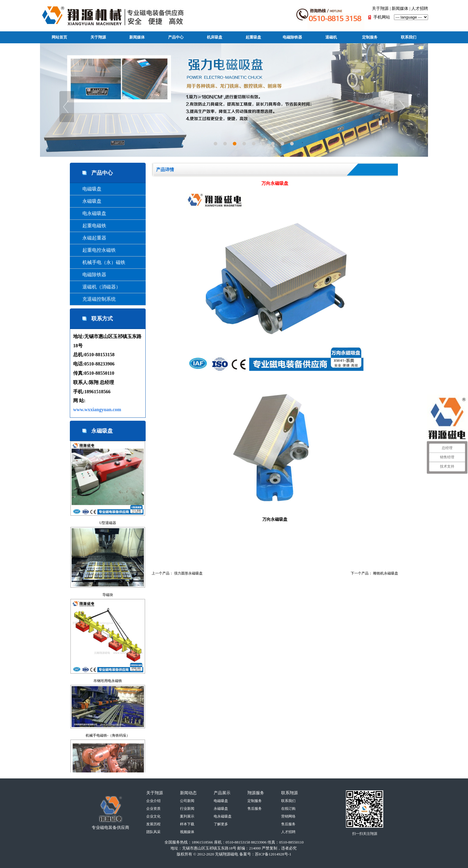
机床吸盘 (215, 37)
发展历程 (153, 824)
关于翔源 (380, 9)
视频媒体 (187, 832)
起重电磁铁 (90, 226)
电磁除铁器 (292, 37)
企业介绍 (153, 801)
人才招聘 (420, 9)
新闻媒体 (400, 9)
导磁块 (108, 595)
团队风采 (153, 832)
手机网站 (382, 17)
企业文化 (153, 816)
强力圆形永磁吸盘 (188, 573)
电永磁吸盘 (90, 213)
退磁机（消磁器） (97, 287)
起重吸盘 (253, 37)
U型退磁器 (108, 523)
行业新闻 (187, 809)
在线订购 (288, 809)
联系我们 (409, 37)
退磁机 (331, 37)
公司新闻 (187, 801)
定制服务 (370, 37)
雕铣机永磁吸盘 (386, 573)
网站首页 (59, 37)
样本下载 (187, 824)
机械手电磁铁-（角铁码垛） (108, 735)
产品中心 (176, 37)
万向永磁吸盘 (275, 519)
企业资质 (153, 809)
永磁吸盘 (87, 201)
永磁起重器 (90, 238)
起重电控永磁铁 (94, 250)
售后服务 (255, 809)
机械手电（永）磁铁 (99, 262)
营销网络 (288, 816)
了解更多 (221, 824)
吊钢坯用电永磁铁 (108, 681)
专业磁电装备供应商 (110, 828)
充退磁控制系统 (94, 299)
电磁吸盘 (87, 189)
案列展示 (187, 816)
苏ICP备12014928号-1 (273, 854)
